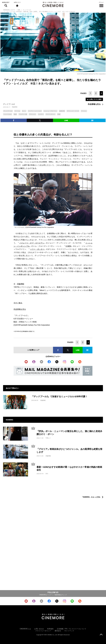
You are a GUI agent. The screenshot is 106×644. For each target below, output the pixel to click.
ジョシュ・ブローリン (50, 111)
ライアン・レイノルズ (35, 111)
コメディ (41, 114)
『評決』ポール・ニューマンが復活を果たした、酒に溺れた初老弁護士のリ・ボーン (69, 433)
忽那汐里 (62, 111)
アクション (33, 114)
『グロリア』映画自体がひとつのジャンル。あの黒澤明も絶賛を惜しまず (69, 451)
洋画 (59, 114)
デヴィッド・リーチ (73, 111)
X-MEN (68, 246)
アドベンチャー (50, 114)
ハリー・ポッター (37, 249)
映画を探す (6, 4)
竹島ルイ (48, 438)
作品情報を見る (94, 104)
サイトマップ (69, 631)
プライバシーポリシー (43, 631)
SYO (47, 474)
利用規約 (50, 629)
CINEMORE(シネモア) (9, 10)
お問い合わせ (39, 629)
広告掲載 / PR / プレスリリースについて (72, 629)
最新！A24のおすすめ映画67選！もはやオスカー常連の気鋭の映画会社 (69, 468)
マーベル (17, 111)
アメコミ (84, 111)
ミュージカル (8, 114)
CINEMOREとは (25, 629)
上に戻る (101, 635)
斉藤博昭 (15, 107)
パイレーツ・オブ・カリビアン (32, 243)
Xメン (24, 111)
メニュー (101, 4)
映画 (19, 10)
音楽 (15, 114)
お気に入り (17, 4)
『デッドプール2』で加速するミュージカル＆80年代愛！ (59, 396)
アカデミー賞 (23, 114)
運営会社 (58, 631)
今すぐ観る (18, 303)
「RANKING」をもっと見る (91, 497)
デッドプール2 (27, 10)
